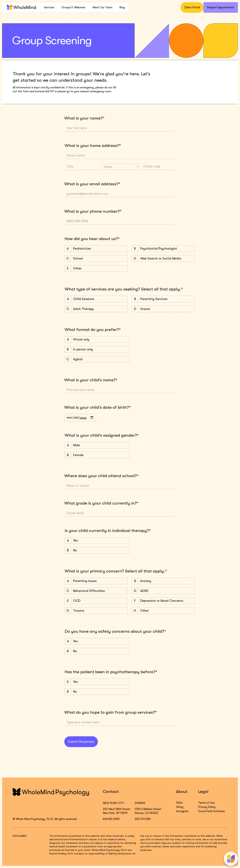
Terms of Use (206, 803)
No (97, 550)
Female (97, 455)
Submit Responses (81, 742)
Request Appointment (221, 7)
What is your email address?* (92, 184)
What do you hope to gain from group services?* (111, 712)
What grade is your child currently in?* (101, 503)
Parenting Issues (96, 581)
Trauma (96, 611)
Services (49, 7)
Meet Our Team (102, 7)
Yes (97, 541)
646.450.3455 (111, 819)
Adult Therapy (96, 309)
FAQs (179, 803)
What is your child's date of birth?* (97, 407)
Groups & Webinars (73, 7)
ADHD (163, 591)
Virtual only (97, 340)
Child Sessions (96, 299)
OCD (96, 601)
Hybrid (97, 359)
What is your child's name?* (91, 380)
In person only (97, 349)
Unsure (163, 309)
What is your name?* (84, 118)
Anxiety (163, 581)
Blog (122, 7)
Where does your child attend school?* (101, 476)
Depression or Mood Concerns (163, 601)
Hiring (180, 807)
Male (97, 445)
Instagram (182, 811)
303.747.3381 (143, 819)
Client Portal (192, 7)
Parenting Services (163, 299)
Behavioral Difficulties (96, 591)
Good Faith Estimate (211, 811)
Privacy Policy (207, 807)
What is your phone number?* (93, 211)
